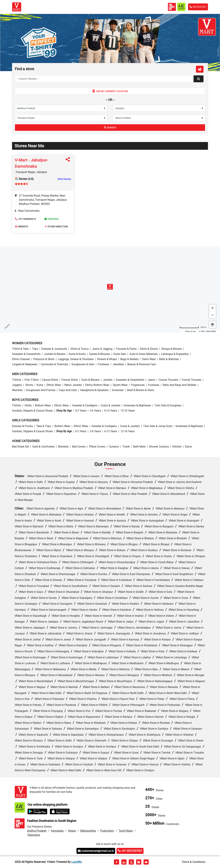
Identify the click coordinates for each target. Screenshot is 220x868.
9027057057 (198, 7)
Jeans (152, 380)
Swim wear (149, 359)
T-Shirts (17, 380)
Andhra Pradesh (37, 831)
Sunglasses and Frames (41, 390)
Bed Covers (79, 447)
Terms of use (191, 331)
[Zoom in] (212, 308)
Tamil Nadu (126, 831)
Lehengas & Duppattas (175, 354)
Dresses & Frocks (22, 426)
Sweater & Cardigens (85, 405)
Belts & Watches (169, 359)
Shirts (28, 405)
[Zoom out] (212, 315)
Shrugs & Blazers (172, 349)
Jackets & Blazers (55, 354)
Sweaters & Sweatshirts (26, 354)
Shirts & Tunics (80, 349)
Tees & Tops (44, 426)
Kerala (72, 831)
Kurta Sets (120, 354)
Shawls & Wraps (107, 359)
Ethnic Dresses (21, 359)
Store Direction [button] (56, 227)
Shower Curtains (159, 447)
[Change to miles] (193, 327)
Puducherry (107, 831)
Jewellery (118, 364)
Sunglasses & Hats (83, 364)
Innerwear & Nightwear (137, 405)
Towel (126, 447)
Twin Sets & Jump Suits (158, 426)
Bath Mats (139, 447)
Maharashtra (88, 831)
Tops (35, 349)
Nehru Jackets (73, 385)
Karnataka (57, 831)
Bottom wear (43, 405)
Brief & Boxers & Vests (141, 390)
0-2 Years (81, 411)
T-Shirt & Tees (20, 349)
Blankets (63, 447)
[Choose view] (212, 325)
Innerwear (118, 390)
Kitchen (177, 447)
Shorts (29, 385)
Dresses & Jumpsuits (54, 349)
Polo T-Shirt (32, 380)
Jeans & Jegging (102, 349)
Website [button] (21, 227)
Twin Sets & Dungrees (168, 405)
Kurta (40, 385)
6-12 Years (111, 411)
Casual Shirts (50, 380)
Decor (188, 447)
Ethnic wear (54, 385)
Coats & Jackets (111, 405)
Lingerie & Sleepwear (25, 364)
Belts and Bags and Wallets (180, 385)
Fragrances (138, 385)
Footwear (103, 364)
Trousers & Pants (126, 349)
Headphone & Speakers (94, 390)
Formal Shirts (70, 380)
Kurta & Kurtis (77, 354)
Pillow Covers (97, 447)
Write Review (64, 179)
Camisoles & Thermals (54, 364)
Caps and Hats (68, 390)
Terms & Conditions (194, 862)
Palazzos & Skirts (44, 359)
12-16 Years (128, 411)
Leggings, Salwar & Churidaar (76, 359)
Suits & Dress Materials (144, 354)
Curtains (114, 447)
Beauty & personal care (142, 364)
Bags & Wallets (129, 359)
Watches (17, 390)
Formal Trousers (192, 380)
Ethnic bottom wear (97, 385)
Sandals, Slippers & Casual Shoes (32, 411)
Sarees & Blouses (100, 354)
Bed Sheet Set (20, 447)
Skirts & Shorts (149, 349)
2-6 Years (95, 411)
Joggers (17, 385)
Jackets (108, 380)
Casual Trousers (168, 380)
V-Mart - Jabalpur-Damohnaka (32, 163)
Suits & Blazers (90, 380)
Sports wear (120, 385)
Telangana (34, 835)
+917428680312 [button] (25, 219)
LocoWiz (77, 862)
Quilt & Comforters (43, 447)
